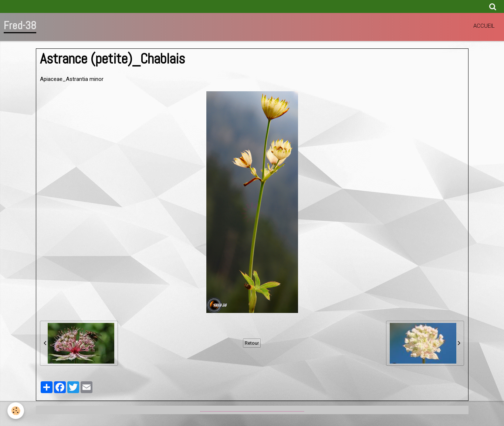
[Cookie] (16, 411)
